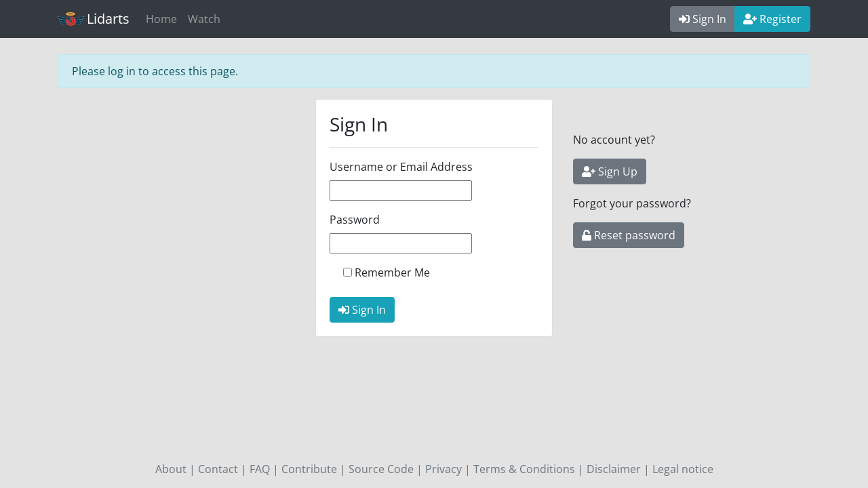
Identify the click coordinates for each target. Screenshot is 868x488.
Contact (218, 469)
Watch (204, 19)
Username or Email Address (401, 167)
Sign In (362, 310)
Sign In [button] (703, 19)
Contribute (309, 469)
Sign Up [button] (610, 171)
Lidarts (94, 19)
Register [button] (772, 19)
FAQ (260, 469)
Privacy (443, 469)
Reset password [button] (629, 235)
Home (161, 19)
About (171, 469)
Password (355, 220)
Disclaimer (614, 469)
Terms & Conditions (524, 469)
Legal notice (683, 469)
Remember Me (392, 272)
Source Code (381, 469)
